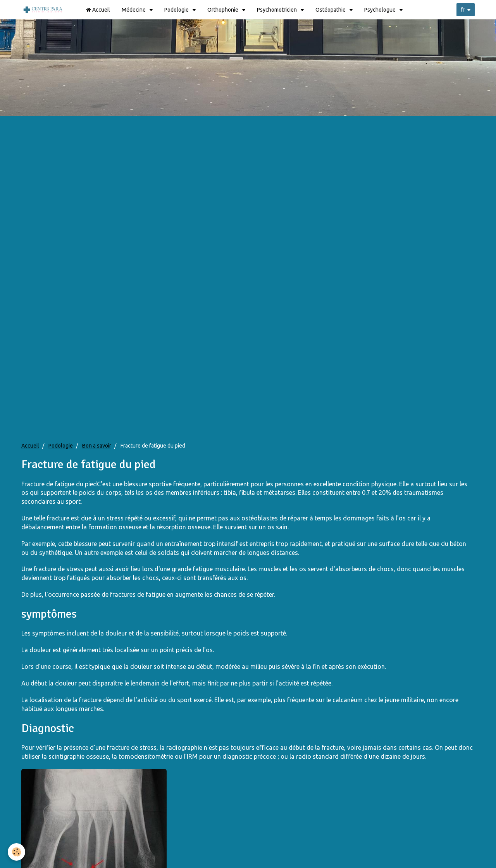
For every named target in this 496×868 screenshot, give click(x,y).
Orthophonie (223, 10)
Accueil (98, 10)
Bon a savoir (97, 446)
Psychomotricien (277, 10)
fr (463, 10)
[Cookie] (16, 852)
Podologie (177, 10)
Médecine (134, 10)
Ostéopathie (331, 10)
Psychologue (381, 10)
